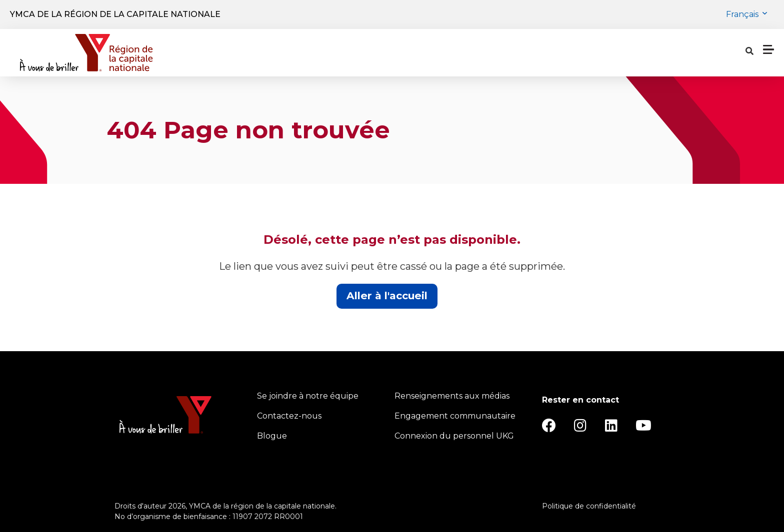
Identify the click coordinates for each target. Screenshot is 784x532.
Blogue (272, 436)
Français (743, 14)
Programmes (272, 53)
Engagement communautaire (455, 416)
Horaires (430, 53)
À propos (488, 53)
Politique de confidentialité (589, 506)
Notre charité (563, 53)
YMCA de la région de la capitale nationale (115, 14)
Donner (719, 52)
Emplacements (359, 53)
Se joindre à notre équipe (308, 396)
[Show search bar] (615, 53)
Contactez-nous (289, 416)
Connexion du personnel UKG (454, 436)
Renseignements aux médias (452, 396)
